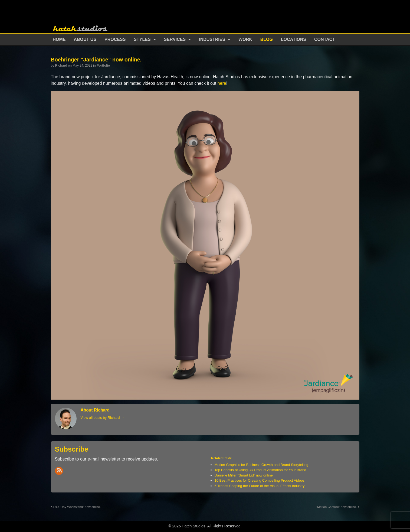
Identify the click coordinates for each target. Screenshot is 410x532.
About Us (85, 39)
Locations (293, 39)
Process (115, 39)
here (222, 83)
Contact (325, 39)
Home (59, 39)
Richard (61, 66)
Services (175, 39)
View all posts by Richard (103, 418)
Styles (142, 39)
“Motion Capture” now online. (338, 507)
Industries (212, 39)
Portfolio (103, 66)
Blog (267, 39)
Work (245, 39)
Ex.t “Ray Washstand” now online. (76, 507)
